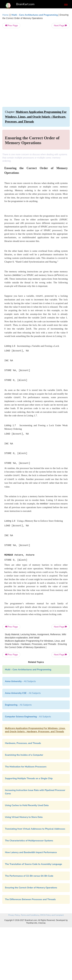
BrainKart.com (25, 4)
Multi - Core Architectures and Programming (35, 15)
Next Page (61, 26)
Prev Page (11, 26)
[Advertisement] (36, 68)
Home (5, 15)
